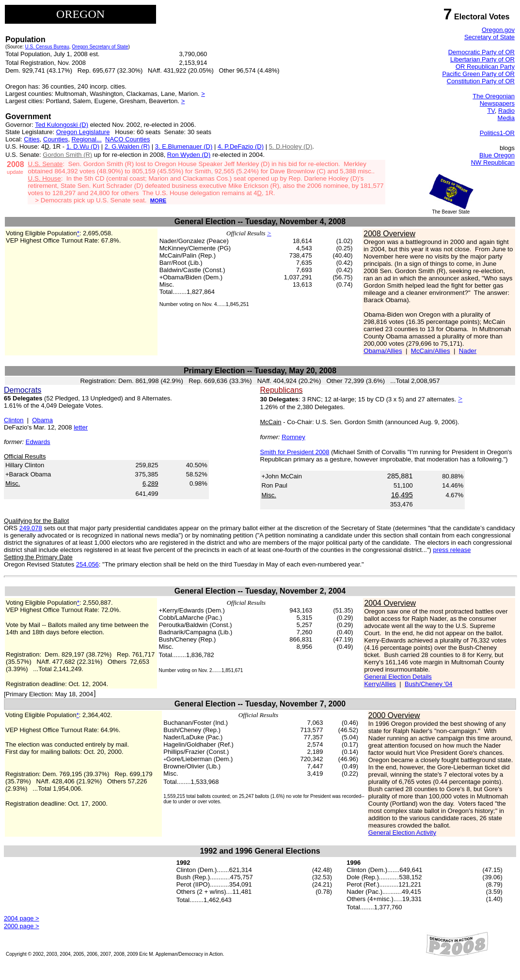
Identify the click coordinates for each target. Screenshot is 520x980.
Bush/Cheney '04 (429, 684)
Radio (506, 111)
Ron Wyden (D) (189, 155)
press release (452, 550)
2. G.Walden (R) (127, 146)
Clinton (14, 420)
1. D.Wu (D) (83, 146)
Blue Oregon (497, 155)
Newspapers (497, 103)
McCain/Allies (431, 351)
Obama (42, 420)
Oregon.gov (498, 30)
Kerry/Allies (380, 684)
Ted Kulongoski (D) (62, 125)
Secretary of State (489, 37)
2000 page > (22, 926)
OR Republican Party (485, 67)
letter (81, 427)
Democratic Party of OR (481, 52)
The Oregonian (494, 96)
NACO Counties (127, 139)
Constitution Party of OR (481, 81)
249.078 (31, 528)
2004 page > (22, 918)
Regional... (87, 139)
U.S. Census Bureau (47, 47)
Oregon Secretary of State (100, 47)
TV (491, 111)
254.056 (87, 564)
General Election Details (398, 677)
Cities (32, 139)
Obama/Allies (383, 351)
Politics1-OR (497, 133)
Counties (55, 139)
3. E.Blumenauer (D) (184, 146)
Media (506, 118)
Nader (468, 351)
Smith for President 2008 (295, 452)
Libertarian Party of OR (482, 59)
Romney (293, 437)
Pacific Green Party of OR (478, 74)
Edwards (38, 442)
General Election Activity (402, 833)
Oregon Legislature (83, 132)
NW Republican (493, 162)
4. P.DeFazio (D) (241, 146)
